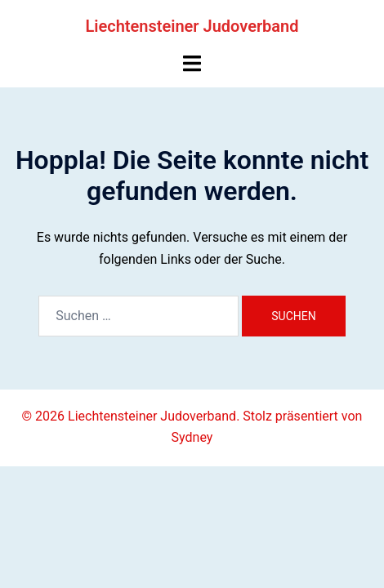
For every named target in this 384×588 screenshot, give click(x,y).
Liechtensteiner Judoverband (192, 26)
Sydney (192, 437)
